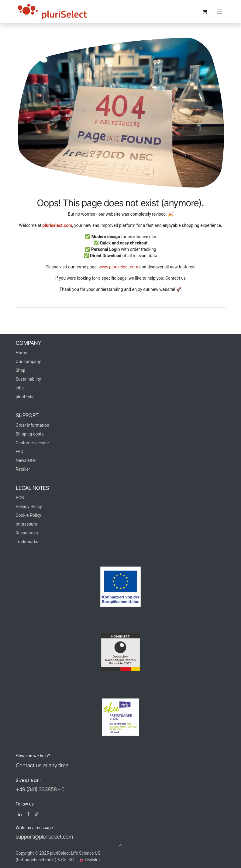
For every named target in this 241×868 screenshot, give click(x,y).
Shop (21, 370)
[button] (121, 845)
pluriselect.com (57, 225)
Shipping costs (30, 434)
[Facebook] (28, 814)
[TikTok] (36, 814)
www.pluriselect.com (119, 267)
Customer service (32, 443)
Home (22, 353)
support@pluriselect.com (44, 837)
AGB (20, 498)
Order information (33, 425)
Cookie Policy (29, 515)
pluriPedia (25, 397)
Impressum (26, 524)
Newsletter (26, 460)
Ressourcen (27, 533)
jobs (20, 388)
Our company (28, 362)
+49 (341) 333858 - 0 (40, 789)
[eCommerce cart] (205, 12)
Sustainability (28, 379)
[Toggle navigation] (219, 12)
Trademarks (27, 542)
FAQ (20, 452)
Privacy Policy (29, 506)
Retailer (23, 469)
